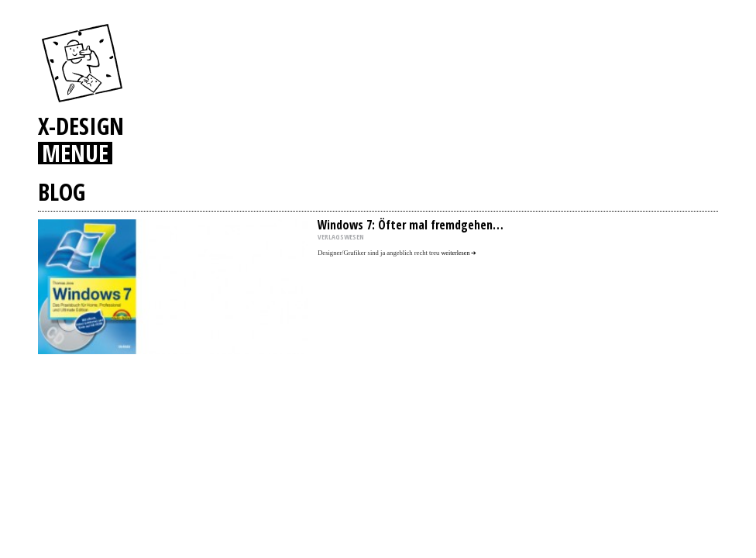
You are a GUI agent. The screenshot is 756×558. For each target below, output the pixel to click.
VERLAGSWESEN (341, 237)
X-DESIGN (81, 126)
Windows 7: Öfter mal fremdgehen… (411, 225)
